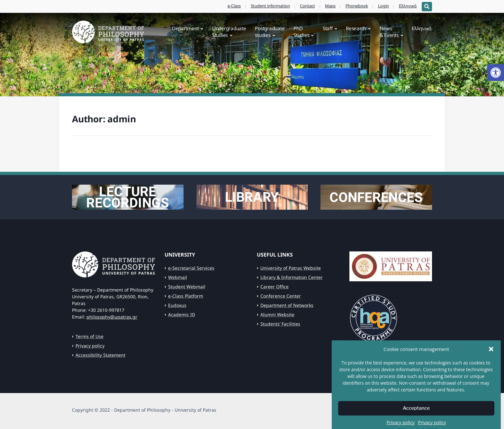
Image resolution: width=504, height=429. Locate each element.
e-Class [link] (234, 6)
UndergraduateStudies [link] (229, 32)
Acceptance (416, 416)
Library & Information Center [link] (292, 277)
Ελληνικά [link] (408, 6)
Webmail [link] (178, 277)
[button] (491, 356)
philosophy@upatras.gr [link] (112, 317)
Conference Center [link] (281, 296)
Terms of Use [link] (90, 336)
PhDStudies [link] (301, 32)
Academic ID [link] (182, 315)
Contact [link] (307, 6)
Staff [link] (328, 28)
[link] (496, 73)
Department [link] (185, 28)
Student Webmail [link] (187, 287)
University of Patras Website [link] (291, 268)
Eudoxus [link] (177, 305)
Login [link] (383, 6)
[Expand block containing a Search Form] (427, 7)
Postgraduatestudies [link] (270, 32)
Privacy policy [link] (90, 346)
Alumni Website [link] (277, 315)
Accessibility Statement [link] (100, 355)
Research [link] (356, 28)
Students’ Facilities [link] (280, 324)
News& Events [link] (389, 32)
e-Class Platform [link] (186, 296)
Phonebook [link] (357, 6)
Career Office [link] (274, 287)
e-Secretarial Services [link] (191, 268)
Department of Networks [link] (287, 305)
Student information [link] (270, 6)
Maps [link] (330, 6)
